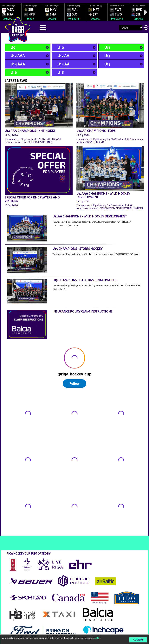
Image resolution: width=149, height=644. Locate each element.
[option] (11, 12)
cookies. (98, 638)
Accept (138, 640)
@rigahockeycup (15, 532)
